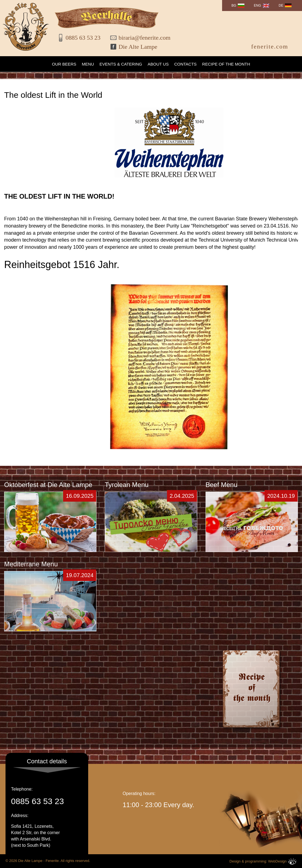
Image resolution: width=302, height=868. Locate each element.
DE (281, 6)
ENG (257, 6)
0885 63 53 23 (83, 38)
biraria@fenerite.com (141, 38)
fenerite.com (270, 46)
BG (234, 6)
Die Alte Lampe (138, 47)
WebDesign (282, 862)
